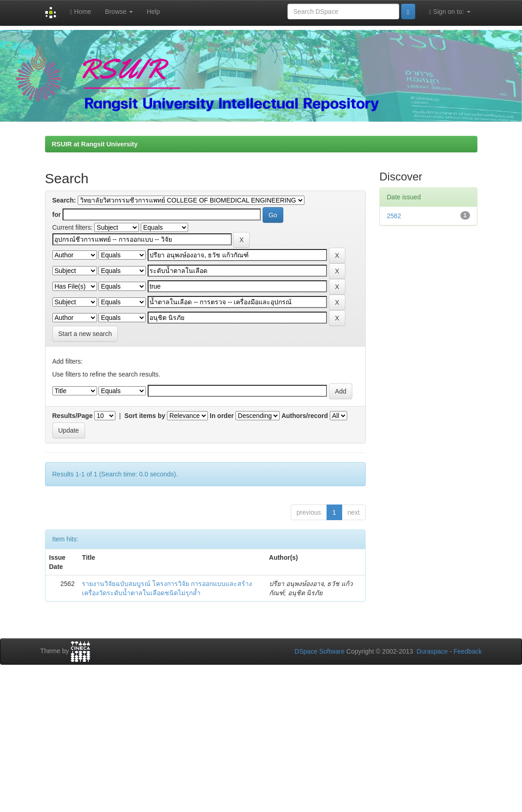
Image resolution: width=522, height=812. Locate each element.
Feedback (468, 651)
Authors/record (305, 416)
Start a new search (85, 334)
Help (153, 12)
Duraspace (432, 651)
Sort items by (145, 416)
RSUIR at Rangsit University (95, 144)
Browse (119, 12)
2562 (394, 216)
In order (222, 416)
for (57, 215)
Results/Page (73, 416)
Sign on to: (450, 12)
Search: (64, 200)
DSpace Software (319, 651)
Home (80, 12)
